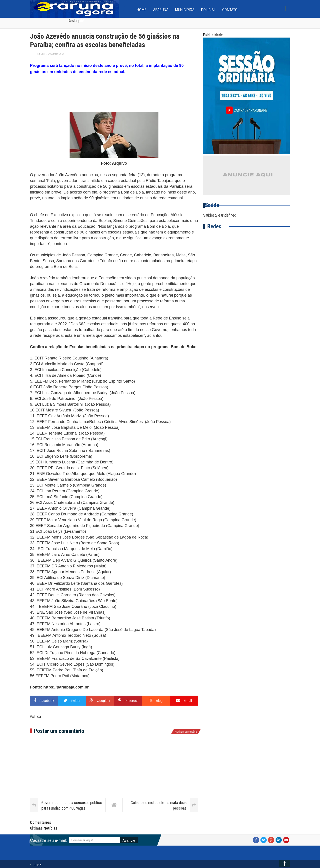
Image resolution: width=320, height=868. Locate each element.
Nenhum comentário (51, 54)
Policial (208, 10)
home (142, 10)
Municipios (185, 10)
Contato (230, 10)
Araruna (161, 10)
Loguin (38, 864)
